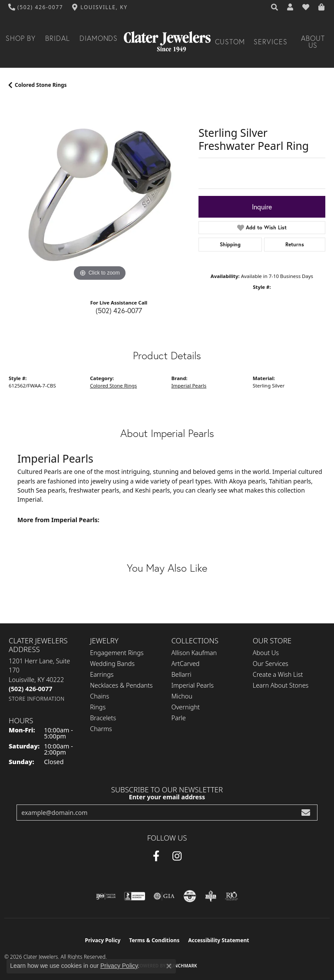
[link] (36, 7)
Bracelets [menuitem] (103, 718)
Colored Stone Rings (41, 85)
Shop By (21, 38)
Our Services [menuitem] (271, 664)
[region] (99, 193)
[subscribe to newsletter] (306, 813)
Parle (179, 718)
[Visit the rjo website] (231, 896)
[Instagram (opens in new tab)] (177, 856)
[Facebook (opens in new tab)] (156, 856)
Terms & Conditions (154, 940)
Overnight (186, 707)
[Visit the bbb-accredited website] (135, 896)
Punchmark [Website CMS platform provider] (183, 966)
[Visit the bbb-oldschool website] (210, 896)
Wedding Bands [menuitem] (112, 664)
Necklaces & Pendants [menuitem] (121, 685)
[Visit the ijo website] (106, 896)
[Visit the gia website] (164, 896)
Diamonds (99, 38)
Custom (230, 42)
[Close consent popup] (169, 966)
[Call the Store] (30, 689)
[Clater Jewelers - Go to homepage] (167, 42)
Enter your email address (167, 797)
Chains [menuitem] (99, 696)
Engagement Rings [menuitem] (117, 653)
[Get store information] (37, 699)
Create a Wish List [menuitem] (278, 674)
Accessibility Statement (218, 940)
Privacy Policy (103, 940)
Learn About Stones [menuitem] (281, 685)
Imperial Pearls (189, 386)
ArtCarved (186, 664)
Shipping (230, 244)
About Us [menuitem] (266, 653)
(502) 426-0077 (119, 310)
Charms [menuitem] (101, 729)
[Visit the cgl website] (190, 896)
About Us (313, 42)
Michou (182, 696)
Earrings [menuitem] (102, 674)
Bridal (58, 38)
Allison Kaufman (194, 653)
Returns (295, 244)
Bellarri (182, 674)
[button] (275, 7)
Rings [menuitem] (98, 707)
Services (271, 42)
